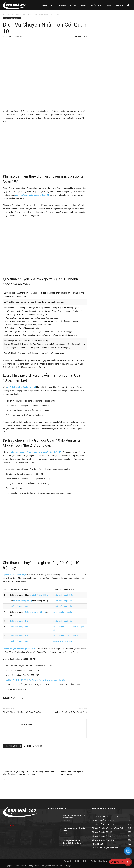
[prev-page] (5, 780)
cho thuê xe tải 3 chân (63, 641)
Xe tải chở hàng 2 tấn (19, 627)
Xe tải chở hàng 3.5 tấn (63, 595)
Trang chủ (47, 5)
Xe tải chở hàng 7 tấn (63, 606)
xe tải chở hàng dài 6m (63, 612)
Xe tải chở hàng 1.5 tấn (19, 621)
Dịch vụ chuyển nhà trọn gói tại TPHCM (20, 649)
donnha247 (9, 36)
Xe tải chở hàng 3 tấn (19, 641)
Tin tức (83, 5)
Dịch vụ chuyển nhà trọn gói (15, 575)
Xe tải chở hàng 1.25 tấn (35, 612)
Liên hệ (109, 5)
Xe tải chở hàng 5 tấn (63, 601)
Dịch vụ (73, 5)
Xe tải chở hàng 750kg (23, 601)
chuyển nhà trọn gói (18, 698)
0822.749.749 (9, 826)
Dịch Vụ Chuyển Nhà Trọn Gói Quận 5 (71, 712)
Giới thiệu (61, 5)
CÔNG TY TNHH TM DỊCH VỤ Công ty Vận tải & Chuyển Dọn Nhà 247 (35, 680)
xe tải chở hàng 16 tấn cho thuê (67, 636)
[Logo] (15, 5)
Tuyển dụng (96, 5)
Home (5, 14)
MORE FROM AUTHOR (33, 746)
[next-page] (9, 780)
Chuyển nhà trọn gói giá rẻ (19, 14)
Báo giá (119, 5)
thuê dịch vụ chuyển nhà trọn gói (22, 387)
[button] (128, 5)
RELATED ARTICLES (13, 746)
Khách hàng (103, 861)
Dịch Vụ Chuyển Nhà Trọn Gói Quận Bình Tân (22, 712)
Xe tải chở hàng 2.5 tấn (19, 636)
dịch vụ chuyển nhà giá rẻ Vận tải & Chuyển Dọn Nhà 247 (36, 452)
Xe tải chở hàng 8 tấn (63, 621)
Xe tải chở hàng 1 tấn (19, 606)
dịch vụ (19, 195)
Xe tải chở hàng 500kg (39, 595)
